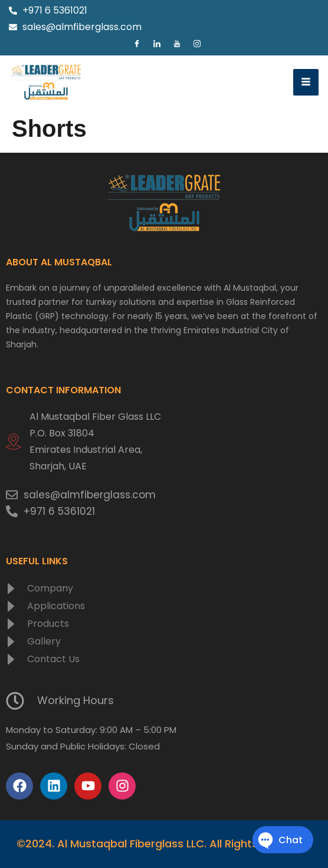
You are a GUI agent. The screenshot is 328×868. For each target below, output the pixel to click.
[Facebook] (137, 44)
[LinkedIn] (157, 44)
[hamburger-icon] (306, 82)
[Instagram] (197, 44)
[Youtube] (177, 44)
